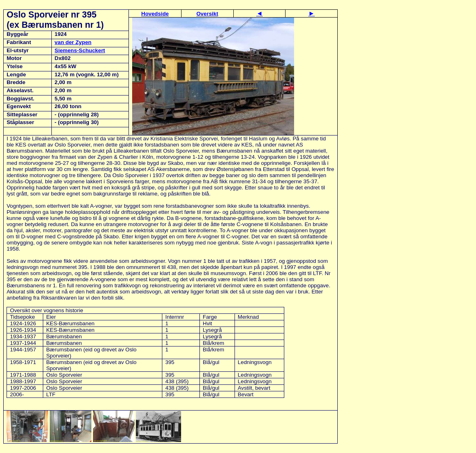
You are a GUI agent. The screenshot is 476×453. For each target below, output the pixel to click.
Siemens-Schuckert (80, 50)
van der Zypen (73, 42)
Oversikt (207, 14)
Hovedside (155, 14)
